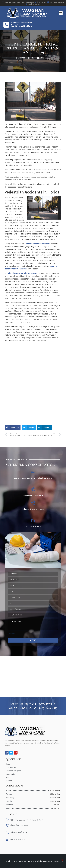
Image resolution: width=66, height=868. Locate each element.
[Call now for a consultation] (6, 25)
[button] (61, 13)
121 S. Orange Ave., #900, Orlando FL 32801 (33, 478)
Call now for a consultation (21, 23)
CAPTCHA (12, 633)
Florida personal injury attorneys (23, 273)
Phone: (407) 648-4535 (33, 496)
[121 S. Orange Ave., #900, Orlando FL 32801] (33, 472)
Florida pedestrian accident (37, 244)
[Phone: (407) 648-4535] (33, 490)
